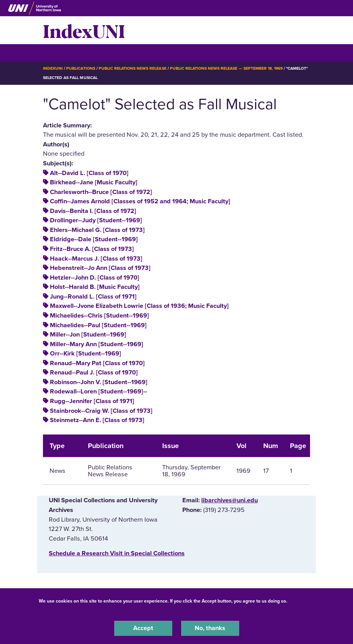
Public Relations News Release (133, 68)
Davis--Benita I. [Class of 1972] (93, 211)
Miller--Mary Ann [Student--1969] (97, 344)
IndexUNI (84, 30)
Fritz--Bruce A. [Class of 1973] (92, 249)
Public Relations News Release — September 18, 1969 (226, 68)
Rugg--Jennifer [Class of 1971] (92, 401)
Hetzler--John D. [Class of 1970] (95, 278)
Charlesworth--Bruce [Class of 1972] (101, 192)
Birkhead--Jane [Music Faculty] (94, 182)
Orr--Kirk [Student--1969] (86, 354)
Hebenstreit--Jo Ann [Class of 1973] (100, 268)
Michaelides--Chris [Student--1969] (99, 316)
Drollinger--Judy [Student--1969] (96, 220)
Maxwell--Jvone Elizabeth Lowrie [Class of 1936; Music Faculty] (139, 306)
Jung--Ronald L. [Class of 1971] (93, 297)
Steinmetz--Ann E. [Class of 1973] (97, 420)
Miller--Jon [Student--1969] (88, 335)
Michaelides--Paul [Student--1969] (98, 325)
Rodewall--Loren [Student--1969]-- (99, 392)
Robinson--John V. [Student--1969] (99, 382)
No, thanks (210, 628)
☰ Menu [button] (57, 52)
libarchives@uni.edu (230, 500)
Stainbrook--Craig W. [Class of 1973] (101, 411)
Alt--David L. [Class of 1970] (89, 173)
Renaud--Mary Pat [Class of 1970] (97, 363)
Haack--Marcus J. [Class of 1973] (96, 259)
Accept (143, 628)
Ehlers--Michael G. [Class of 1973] (97, 230)
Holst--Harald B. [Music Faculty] (95, 287)
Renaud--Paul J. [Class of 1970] (94, 373)
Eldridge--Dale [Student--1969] (94, 239)
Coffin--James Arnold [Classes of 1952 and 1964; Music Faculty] (140, 201)
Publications (81, 68)
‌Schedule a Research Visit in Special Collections (117, 553)
